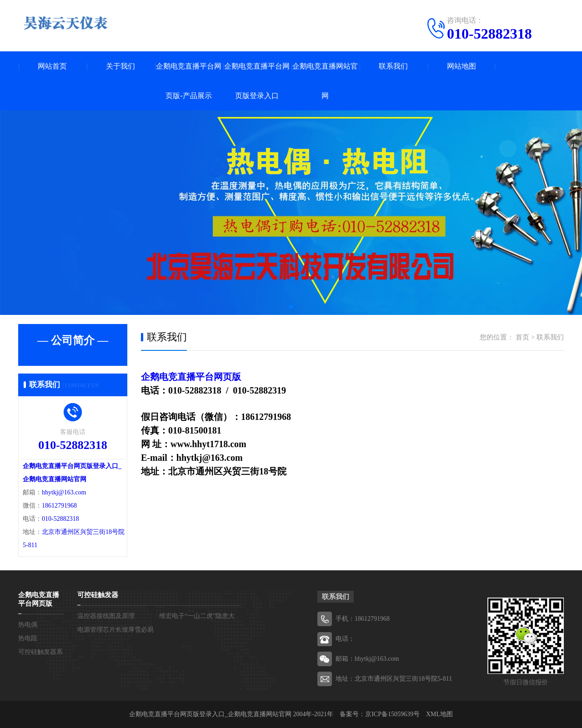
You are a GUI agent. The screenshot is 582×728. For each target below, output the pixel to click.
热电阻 (28, 638)
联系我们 (393, 66)
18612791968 (59, 506)
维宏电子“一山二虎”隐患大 (197, 616)
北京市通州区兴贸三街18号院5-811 (403, 679)
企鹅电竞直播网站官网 (325, 81)
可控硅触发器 (98, 595)
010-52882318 (489, 34)
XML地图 (439, 714)
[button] (291, 307)
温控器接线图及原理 (106, 616)
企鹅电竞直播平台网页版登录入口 (257, 81)
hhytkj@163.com (64, 492)
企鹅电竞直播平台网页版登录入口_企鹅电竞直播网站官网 (210, 714)
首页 (522, 337)
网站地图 (462, 66)
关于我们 (120, 66)
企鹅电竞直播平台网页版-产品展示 (189, 81)
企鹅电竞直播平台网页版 (191, 377)
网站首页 (52, 66)
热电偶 (28, 625)
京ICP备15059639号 (392, 714)
